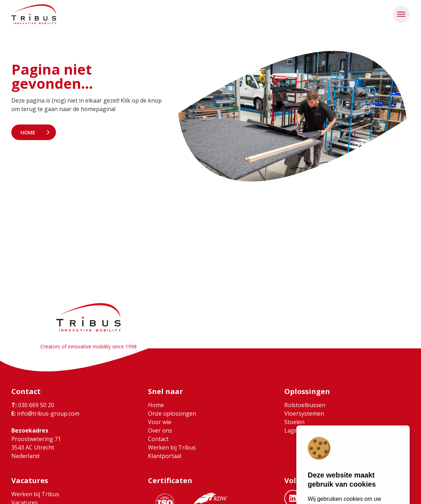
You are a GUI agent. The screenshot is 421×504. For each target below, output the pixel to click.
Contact (158, 439)
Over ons (160, 430)
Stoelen (294, 422)
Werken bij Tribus (172, 447)
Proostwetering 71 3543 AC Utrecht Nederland (36, 447)
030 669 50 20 (33, 405)
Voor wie (160, 422)
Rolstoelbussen (305, 405)
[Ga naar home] (34, 14)
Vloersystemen (304, 413)
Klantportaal (165, 456)
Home (28, 132)
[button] (401, 14)
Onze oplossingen (172, 413)
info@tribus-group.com (45, 413)
